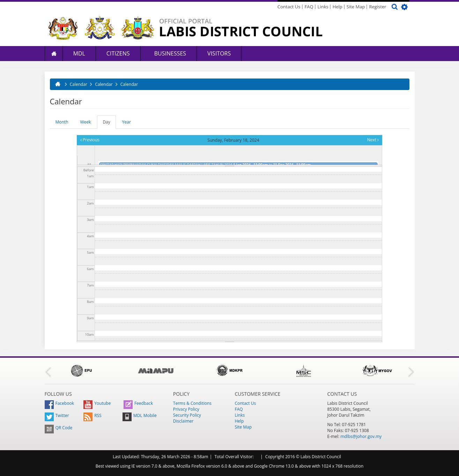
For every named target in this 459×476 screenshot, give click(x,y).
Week (86, 122)
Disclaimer (183, 421)
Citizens (118, 53)
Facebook (59, 403)
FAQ (309, 7)
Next (373, 140)
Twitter (57, 415)
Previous (90, 140)
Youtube (97, 403)
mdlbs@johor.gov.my (361, 436)
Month (62, 122)
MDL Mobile (140, 415)
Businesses (170, 53)
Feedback (138, 403)
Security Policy (187, 415)
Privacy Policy (186, 409)
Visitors (219, 53)
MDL (79, 53)
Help (338, 7)
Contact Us (289, 7)
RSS (92, 415)
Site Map (356, 7)
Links (323, 7)
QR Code (59, 428)
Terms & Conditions (192, 403)
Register (377, 7)
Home (54, 54)
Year (127, 122)
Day (109, 124)
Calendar (79, 84)
